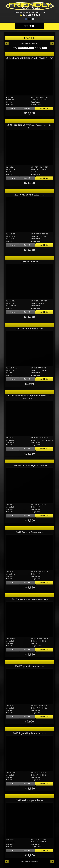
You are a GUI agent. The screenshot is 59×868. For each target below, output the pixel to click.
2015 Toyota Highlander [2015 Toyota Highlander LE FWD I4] (29, 733)
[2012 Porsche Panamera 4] (29, 553)
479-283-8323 (31, 15)
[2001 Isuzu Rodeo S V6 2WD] (29, 349)
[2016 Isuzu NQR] (29, 282)
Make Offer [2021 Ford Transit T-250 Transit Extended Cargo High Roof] (27, 178)
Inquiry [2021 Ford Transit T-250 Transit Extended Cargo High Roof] (12, 178)
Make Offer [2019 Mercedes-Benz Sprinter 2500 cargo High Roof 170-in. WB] (27, 449)
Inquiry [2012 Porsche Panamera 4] (12, 583)
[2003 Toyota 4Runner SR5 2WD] (29, 686)
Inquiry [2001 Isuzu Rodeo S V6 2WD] (12, 379)
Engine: (33, 100)
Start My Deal (44, 108)
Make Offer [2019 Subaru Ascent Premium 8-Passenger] (27, 650)
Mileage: (34, 104)
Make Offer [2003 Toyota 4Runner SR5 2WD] (27, 717)
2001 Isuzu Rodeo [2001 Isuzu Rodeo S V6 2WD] (29, 329)
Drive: (8, 104)
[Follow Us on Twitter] (29, 19)
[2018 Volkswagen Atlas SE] (29, 820)
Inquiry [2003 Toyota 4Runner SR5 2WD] (12, 717)
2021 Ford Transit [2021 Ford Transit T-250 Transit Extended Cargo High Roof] (30, 126)
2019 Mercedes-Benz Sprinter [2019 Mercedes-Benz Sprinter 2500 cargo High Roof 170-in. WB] (29, 397)
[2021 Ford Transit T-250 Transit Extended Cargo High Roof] (29, 148)
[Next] (52, 43)
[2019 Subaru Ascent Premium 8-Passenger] (29, 620)
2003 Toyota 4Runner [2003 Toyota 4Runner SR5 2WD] (30, 666)
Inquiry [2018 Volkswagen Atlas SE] (12, 851)
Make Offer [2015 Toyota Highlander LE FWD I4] (27, 784)
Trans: (33, 102)
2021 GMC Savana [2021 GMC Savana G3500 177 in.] (30, 195)
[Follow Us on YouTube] (33, 19)
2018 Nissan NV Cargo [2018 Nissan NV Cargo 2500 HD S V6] (29, 465)
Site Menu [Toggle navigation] (29, 26)
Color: (8, 102)
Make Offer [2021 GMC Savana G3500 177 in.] (27, 245)
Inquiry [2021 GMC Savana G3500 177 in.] (12, 245)
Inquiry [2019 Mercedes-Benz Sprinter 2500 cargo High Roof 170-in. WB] (12, 449)
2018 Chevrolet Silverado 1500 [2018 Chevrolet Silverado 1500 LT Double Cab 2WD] (29, 58)
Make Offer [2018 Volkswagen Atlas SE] (27, 851)
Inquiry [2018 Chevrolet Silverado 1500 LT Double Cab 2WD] (12, 108)
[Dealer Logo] (29, 6)
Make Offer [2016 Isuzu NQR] (27, 312)
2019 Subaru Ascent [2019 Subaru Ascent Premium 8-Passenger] (30, 599)
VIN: (32, 97)
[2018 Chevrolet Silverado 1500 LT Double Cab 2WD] (29, 78)
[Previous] (7, 43)
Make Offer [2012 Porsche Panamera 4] (27, 583)
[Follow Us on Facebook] (26, 19)
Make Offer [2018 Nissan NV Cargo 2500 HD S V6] (27, 516)
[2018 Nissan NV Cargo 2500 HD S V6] (29, 486)
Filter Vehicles (29, 38)
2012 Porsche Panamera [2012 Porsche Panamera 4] (29, 532)
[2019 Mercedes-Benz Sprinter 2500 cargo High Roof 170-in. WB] (29, 419)
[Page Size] (45, 48)
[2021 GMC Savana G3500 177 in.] (29, 215)
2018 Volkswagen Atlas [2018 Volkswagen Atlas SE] (30, 800)
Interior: (8, 100)
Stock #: (8, 97)
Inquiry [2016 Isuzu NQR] (12, 312)
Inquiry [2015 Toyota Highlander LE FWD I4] (12, 784)
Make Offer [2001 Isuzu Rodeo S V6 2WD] (27, 379)
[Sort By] (26, 48)
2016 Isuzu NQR (29, 262)
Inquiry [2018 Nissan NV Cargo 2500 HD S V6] (12, 516)
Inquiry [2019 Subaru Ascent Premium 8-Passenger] (12, 650)
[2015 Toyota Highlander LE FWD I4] (29, 753)
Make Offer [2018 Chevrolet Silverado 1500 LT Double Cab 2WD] (27, 108)
